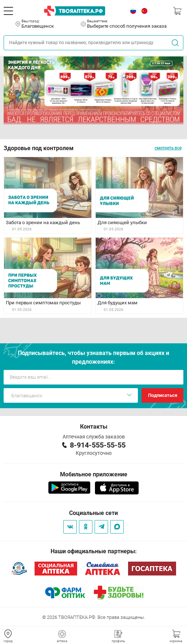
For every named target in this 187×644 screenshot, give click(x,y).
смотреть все (168, 148)
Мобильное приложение (94, 474)
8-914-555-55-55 (98, 445)
